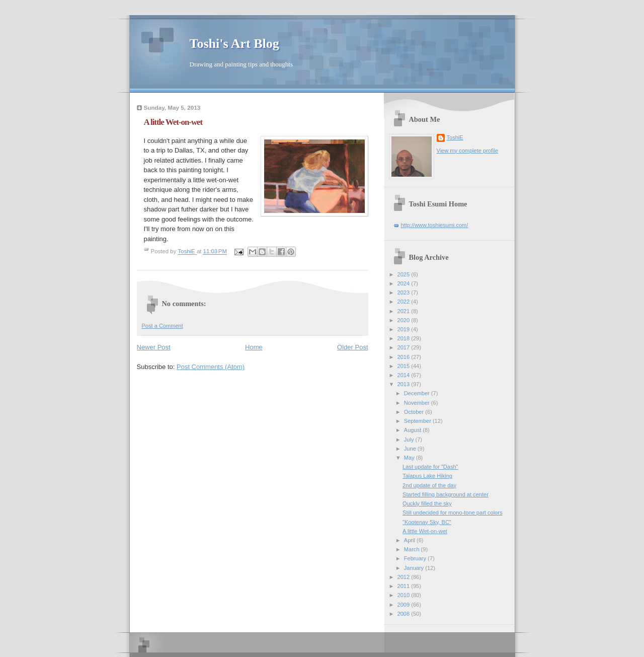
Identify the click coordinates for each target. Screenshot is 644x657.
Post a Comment (163, 326)
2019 (405, 329)
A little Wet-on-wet (425, 531)
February (416, 558)
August (413, 430)
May (410, 458)
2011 (405, 586)
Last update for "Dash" (430, 467)
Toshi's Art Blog (234, 44)
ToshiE (455, 137)
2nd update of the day (429, 485)
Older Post (352, 347)
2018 (405, 338)
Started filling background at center (446, 494)
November (418, 403)
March (413, 549)
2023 (405, 293)
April (410, 540)
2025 (405, 274)
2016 (405, 357)
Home (254, 347)
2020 (405, 320)
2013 (405, 384)
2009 (405, 605)
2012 (405, 577)
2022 (405, 302)
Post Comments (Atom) (211, 367)
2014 (405, 375)
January (415, 568)
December (418, 393)
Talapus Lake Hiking (427, 476)
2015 (405, 366)
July (410, 440)
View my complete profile (468, 151)
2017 (405, 347)
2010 (405, 595)
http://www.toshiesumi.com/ (435, 225)
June (411, 449)
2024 (405, 283)
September (418, 421)
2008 (405, 614)
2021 (405, 311)
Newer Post (154, 347)
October (415, 412)
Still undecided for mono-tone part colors (452, 513)
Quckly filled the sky (427, 503)
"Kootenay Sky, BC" (427, 522)
